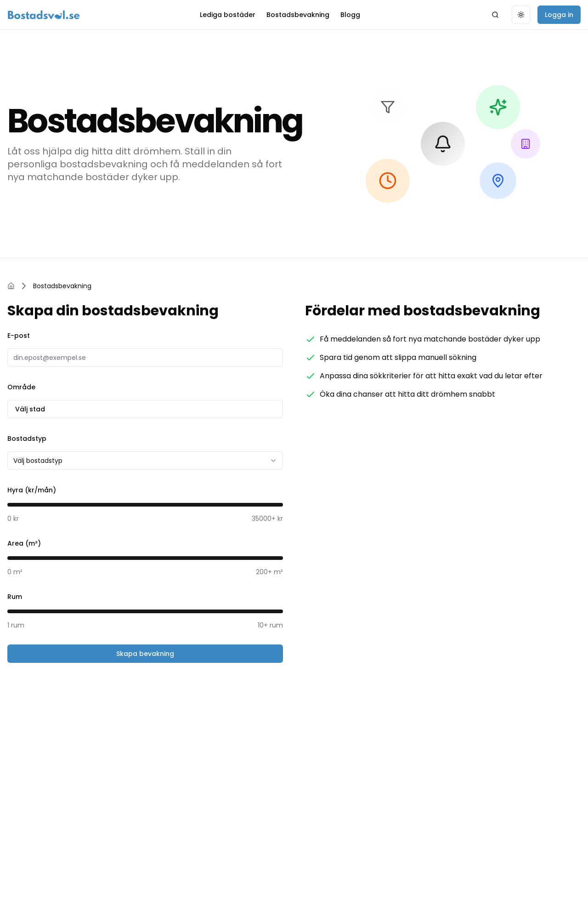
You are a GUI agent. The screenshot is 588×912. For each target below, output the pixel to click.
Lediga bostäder (228, 15)
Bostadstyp (27, 439)
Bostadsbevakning (298, 15)
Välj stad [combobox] (145, 409)
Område (21, 387)
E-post (19, 336)
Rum (15, 597)
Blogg (350, 15)
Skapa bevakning (145, 654)
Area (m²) (24, 543)
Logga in (559, 15)
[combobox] (145, 461)
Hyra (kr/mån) (32, 490)
